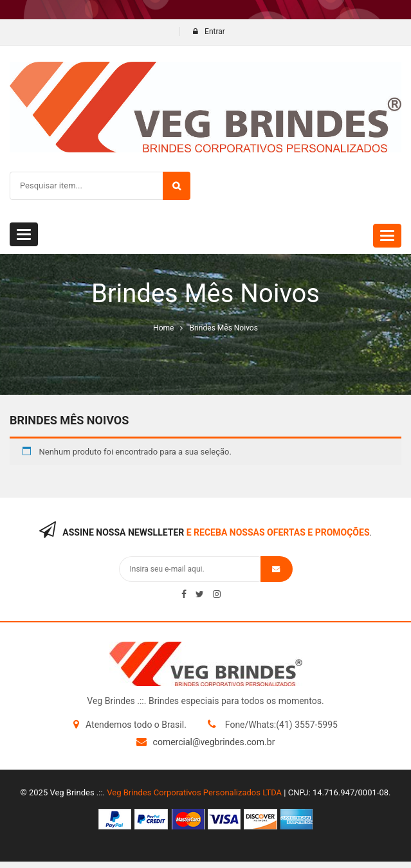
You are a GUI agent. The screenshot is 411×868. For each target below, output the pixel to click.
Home (163, 328)
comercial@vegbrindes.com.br (214, 742)
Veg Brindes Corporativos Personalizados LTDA (194, 792)
